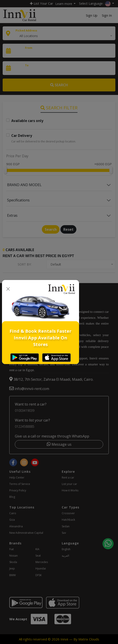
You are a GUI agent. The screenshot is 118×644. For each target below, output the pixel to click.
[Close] (8, 289)
